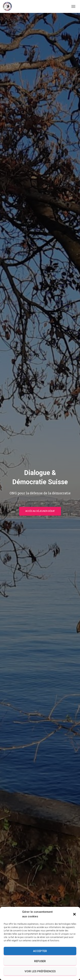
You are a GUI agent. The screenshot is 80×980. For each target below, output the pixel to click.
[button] (74, 914)
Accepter (40, 951)
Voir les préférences (40, 971)
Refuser (40, 961)
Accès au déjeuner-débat (40, 511)
